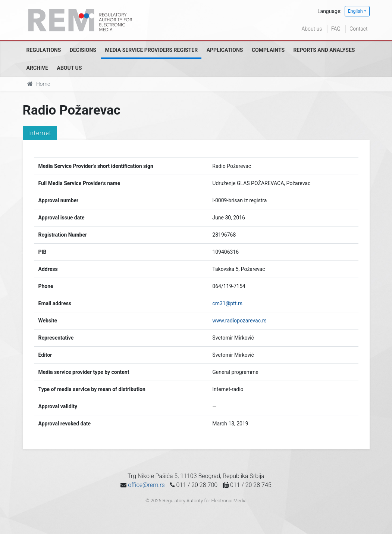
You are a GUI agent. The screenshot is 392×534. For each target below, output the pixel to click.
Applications (225, 50)
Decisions (83, 50)
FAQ (336, 29)
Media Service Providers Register (151, 50)
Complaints (268, 50)
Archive (37, 68)
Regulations (44, 50)
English (355, 11)
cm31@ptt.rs (227, 303)
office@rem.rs (146, 485)
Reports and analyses (324, 50)
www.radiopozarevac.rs (239, 321)
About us (312, 29)
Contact (358, 29)
